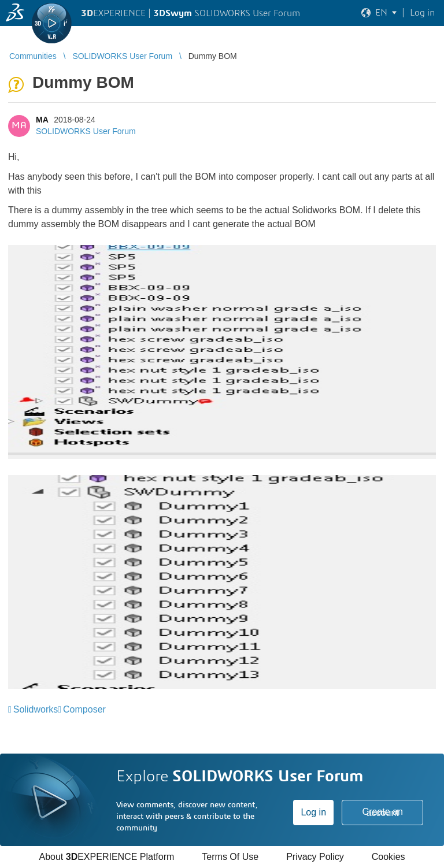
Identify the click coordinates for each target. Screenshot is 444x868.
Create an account (383, 812)
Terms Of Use (230, 857)
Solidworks (36, 709)
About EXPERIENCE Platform (106, 857)
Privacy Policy (315, 857)
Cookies (388, 857)
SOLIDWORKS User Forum (86, 131)
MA (42, 120)
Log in (313, 812)
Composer (84, 709)
